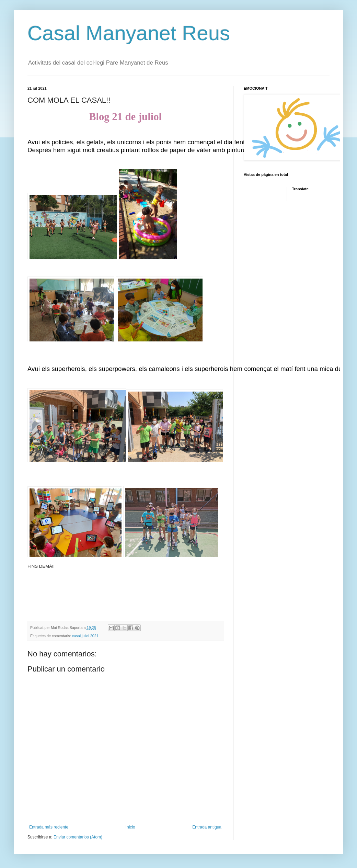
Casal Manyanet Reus (129, 33)
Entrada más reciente (49, 827)
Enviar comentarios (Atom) (78, 837)
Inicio (130, 827)
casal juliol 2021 (85, 636)
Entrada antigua (207, 827)
